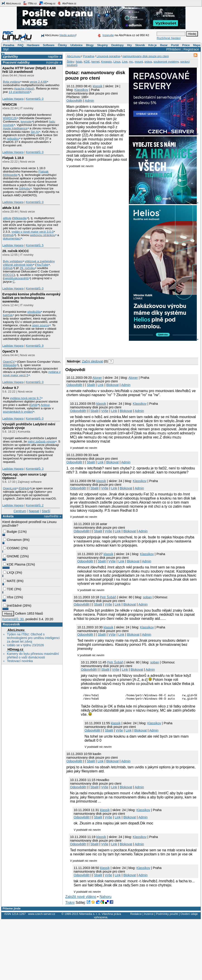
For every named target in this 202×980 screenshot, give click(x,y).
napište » (55, 57)
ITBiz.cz (30, 3)
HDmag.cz (47, 3)
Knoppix (106, 62)
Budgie (10, 532)
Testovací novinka (20, 661)
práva (148, 62)
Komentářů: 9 (35, 346)
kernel (95, 62)
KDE (87, 62)
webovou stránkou (42, 235)
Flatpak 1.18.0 (13, 158)
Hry (129, 45)
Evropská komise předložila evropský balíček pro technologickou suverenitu (31, 298)
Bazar (164, 45)
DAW (34, 405)
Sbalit (91, 385)
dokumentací (12, 238)
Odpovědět (74, 101)
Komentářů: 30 (13, 619)
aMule (7, 218)
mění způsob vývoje (41, 441)
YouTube (42, 265)
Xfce (8, 597)
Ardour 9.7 (10, 388)
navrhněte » (53, 516)
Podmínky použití (167, 915)
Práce (186, 45)
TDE (8, 589)
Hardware (33, 45)
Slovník (140, 45)
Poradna (9, 45)
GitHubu (24, 188)
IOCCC (9, 275)
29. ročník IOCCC (16, 251)
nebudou (13, 138)
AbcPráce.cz (67, 3)
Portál (175, 45)
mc (131, 62)
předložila (34, 312)
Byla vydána (11, 82)
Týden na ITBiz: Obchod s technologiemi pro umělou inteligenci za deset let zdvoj (33, 638)
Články (62, 45)
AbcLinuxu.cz (11, 3)
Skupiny (102, 45)
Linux (117, 62)
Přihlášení (173, 49)
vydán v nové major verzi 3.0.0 (32, 232)
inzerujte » (54, 62)
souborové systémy (166, 62)
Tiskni (70, 904)
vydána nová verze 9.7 (25, 398)
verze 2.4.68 (38, 82)
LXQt (9, 573)
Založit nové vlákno (81, 898)
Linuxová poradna (108, 56)
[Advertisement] (118, 348)
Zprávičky (10, 57)
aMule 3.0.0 (11, 208)
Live (125, 62)
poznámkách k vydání (18, 412)
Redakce (136, 915)
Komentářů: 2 (35, 505)
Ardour (45, 405)
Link (101, 385)
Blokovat (112, 385)
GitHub (9, 235)
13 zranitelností (19, 92)
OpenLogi (10, 488)
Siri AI (35, 132)
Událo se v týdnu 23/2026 (25, 645)
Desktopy (117, 45)
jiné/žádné (12, 606)
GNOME (11, 556)
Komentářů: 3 (35, 469)
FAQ (20, 45)
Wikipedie (11, 175)
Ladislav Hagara (13, 99)
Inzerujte (108, 35)
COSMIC (12, 548)
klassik (97, 86)
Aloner (97, 378)
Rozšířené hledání (169, 38)
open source (41, 325)
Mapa (196, 45)
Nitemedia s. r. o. (90, 915)
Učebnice (76, 45)
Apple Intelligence (15, 128)
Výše (105, 411)
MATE (9, 581)
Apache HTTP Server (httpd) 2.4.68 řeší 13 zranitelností (29, 70)
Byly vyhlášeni (13, 261)
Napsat (34, 511)
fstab (79, 62)
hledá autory (67, 35)
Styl (6, 49)
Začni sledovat (93, 361)
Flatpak (44, 172)
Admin (90, 101)
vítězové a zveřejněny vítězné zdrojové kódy (29, 263)
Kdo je (153, 45)
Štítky (71, 62)
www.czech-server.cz (42, 915)
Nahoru (106, 898)
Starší (46, 511)
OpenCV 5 (10, 351)
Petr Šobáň (108, 597)
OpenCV (9, 362)
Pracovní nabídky (16, 62)
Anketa (8, 516)
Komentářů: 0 (35, 99)
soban (147, 597)
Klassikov (81, 90)
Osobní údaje (189, 915)
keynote (26, 122)
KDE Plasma (14, 564)
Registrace (191, 49)
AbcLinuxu (16, 630)
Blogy (90, 45)
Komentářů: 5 (35, 245)
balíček (8, 315)
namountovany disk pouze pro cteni (145, 56)
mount (139, 62)
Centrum (20, 511)
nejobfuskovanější (16, 278)
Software (49, 45)
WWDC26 (10, 104)
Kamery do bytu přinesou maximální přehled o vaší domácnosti (33, 656)
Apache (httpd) (24, 89)
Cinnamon (12, 540)
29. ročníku (27, 268)
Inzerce (149, 915)
